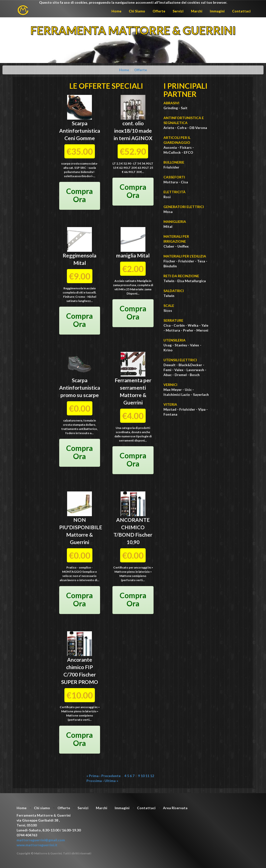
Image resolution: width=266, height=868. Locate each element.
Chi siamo (42, 808)
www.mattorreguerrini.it (37, 845)
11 (147, 776)
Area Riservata (175, 808)
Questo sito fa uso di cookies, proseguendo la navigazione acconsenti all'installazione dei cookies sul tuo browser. (133, 2)
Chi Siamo (137, 11)
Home (116, 11)
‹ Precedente (110, 776)
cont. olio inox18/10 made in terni (133, 131)
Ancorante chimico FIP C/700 (78, 667)
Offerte (159, 11)
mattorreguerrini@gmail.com (41, 840)
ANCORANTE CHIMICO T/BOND (132, 527)
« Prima (93, 776)
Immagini (217, 11)
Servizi (178, 11)
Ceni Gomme (80, 138)
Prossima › (95, 781)
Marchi (197, 11)
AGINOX (142, 138)
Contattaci (241, 11)
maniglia (127, 255)
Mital (80, 263)
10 (143, 776)
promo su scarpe (80, 395)
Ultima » (111, 781)
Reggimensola (80, 255)
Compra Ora (80, 195)
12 (152, 776)
